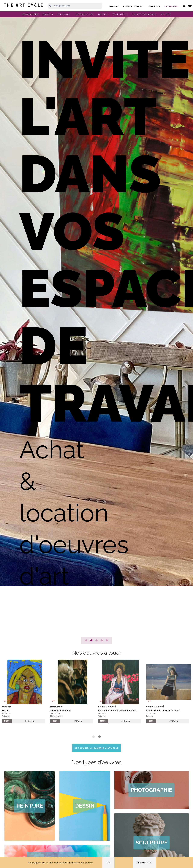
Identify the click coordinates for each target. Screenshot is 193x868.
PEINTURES (64, 14)
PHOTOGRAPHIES (84, 14)
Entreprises (172, 6)
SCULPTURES (120, 14)
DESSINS (103, 14)
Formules (155, 6)
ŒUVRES (48, 14)
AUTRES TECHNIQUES (144, 14)
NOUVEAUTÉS (30, 14)
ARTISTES (166, 14)
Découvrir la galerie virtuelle (97, 748)
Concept (114, 6)
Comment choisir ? (134, 6)
